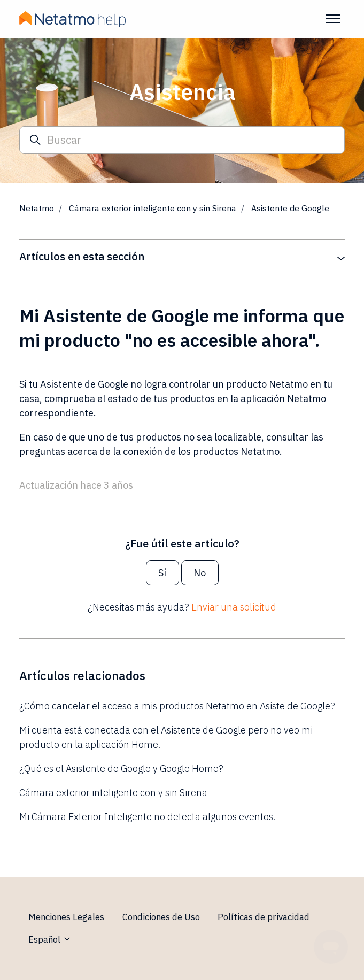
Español (50, 939)
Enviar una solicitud (234, 607)
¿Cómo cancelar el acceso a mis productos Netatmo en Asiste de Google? (177, 706)
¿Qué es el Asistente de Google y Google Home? (121, 769)
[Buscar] (182, 140)
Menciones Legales (66, 917)
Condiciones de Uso (161, 917)
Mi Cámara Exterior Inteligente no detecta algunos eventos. (147, 817)
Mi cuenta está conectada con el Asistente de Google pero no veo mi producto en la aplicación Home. (166, 737)
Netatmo (37, 208)
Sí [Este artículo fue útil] (162, 573)
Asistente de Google (290, 208)
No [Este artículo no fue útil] (200, 573)
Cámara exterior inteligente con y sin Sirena (153, 208)
